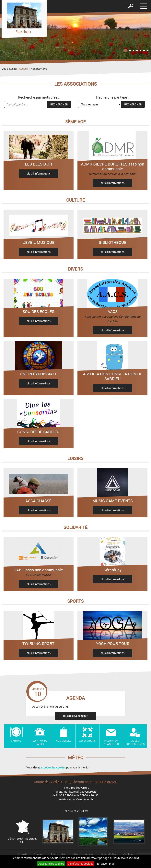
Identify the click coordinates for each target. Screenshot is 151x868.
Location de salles (40, 742)
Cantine (16, 741)
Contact (39, 854)
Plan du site (58, 854)
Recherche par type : (112, 97)
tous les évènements (76, 716)
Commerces (64, 741)
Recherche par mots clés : (39, 97)
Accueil (24, 69)
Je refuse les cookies (81, 864)
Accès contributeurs (135, 742)
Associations (87, 741)
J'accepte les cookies (51, 864)
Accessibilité (108, 854)
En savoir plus (106, 864)
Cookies (128, 854)
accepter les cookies (53, 767)
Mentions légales (83, 854)
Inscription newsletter (111, 742)
